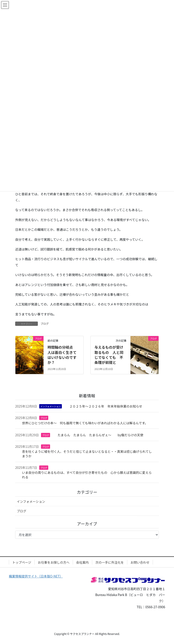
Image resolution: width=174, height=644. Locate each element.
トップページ (22, 562)
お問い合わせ (140, 562)
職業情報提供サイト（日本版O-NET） (36, 576)
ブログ (45, 323)
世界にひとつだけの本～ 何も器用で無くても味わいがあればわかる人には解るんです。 (85, 423)
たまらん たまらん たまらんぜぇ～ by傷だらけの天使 (100, 435)
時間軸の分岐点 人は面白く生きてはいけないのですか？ (62, 355)
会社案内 (82, 562)
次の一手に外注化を (110, 562)
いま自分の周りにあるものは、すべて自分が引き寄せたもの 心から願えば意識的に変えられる (87, 475)
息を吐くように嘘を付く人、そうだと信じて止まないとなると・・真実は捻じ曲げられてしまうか (87, 454)
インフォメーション (51, 406)
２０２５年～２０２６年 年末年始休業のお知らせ (106, 406)
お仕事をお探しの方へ (54, 562)
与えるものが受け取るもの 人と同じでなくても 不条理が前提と (109, 355)
